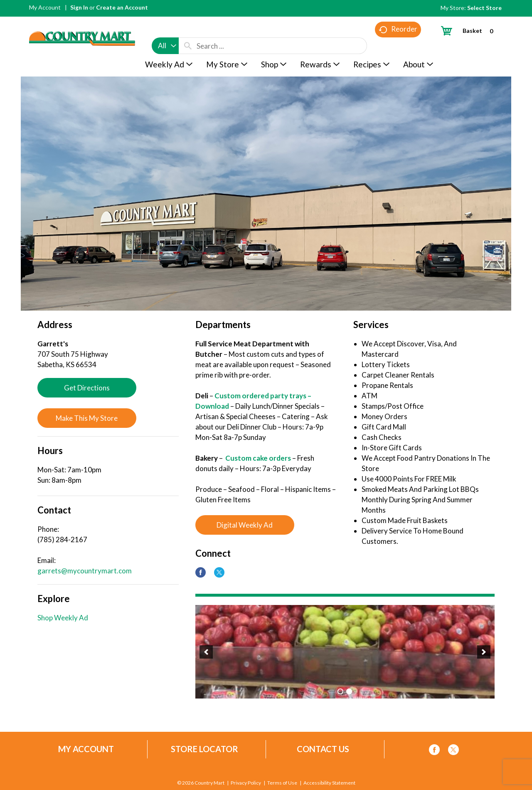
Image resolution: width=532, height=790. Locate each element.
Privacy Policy (246, 783)
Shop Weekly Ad (63, 618)
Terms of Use (282, 783)
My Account (45, 7)
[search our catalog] (188, 30)
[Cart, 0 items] (470, 31)
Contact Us (323, 749)
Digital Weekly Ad (245, 525)
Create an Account (122, 7)
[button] (206, 652)
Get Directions (87, 388)
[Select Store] (485, 8)
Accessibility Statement (329, 783)
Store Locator (204, 749)
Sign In (79, 7)
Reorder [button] (398, 46)
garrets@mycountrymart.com (85, 571)
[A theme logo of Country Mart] (82, 23)
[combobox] (165, 30)
